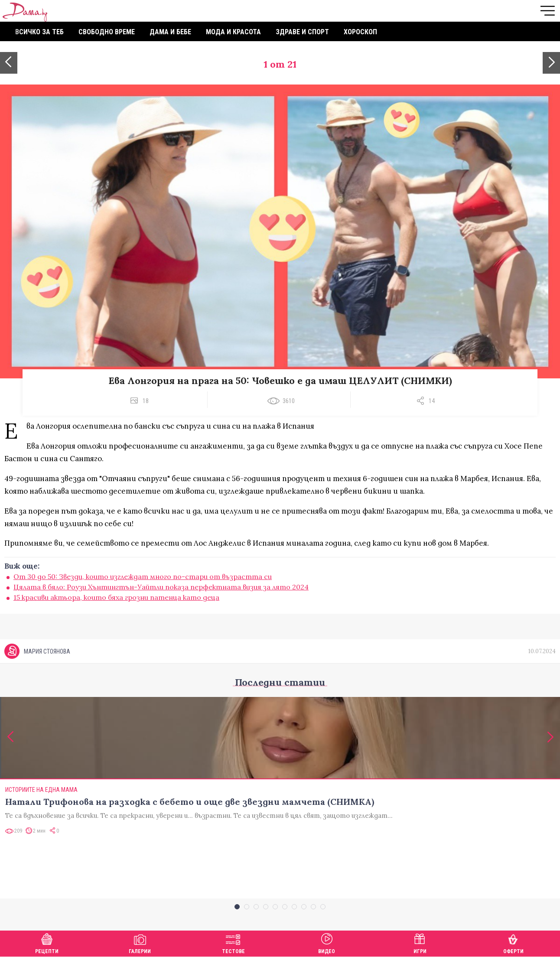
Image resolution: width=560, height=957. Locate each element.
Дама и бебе (170, 32)
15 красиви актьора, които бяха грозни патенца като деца (116, 597)
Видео (327, 942)
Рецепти (47, 942)
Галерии (140, 942)
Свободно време (107, 32)
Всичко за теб (39, 32)
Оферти (513, 942)
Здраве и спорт (302, 32)
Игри (420, 942)
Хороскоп (360, 32)
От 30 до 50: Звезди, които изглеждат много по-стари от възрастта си (143, 576)
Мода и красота (233, 32)
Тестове (233, 942)
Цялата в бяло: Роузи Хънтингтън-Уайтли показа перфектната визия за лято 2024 (161, 587)
